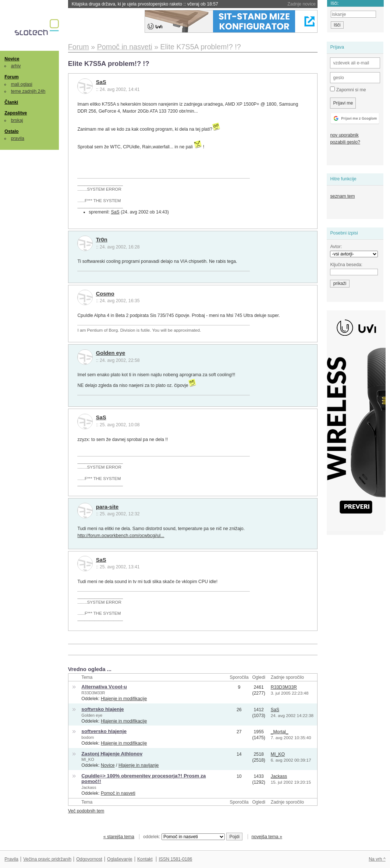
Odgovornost (89, 859)
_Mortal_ (280, 732)
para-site (107, 507)
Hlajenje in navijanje (139, 765)
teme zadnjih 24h (28, 91)
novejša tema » (267, 837)
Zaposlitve (16, 113)
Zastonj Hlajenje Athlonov (112, 754)
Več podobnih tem (86, 811)
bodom (88, 737)
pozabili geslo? (345, 142)
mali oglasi (22, 84)
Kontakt (145, 859)
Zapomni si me (348, 89)
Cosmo (105, 294)
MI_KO (88, 759)
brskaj (17, 120)
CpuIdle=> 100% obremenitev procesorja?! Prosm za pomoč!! (143, 779)
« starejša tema (119, 837)
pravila (18, 138)
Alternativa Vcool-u (104, 687)
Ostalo (11, 131)
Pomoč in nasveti (118, 793)
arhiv (16, 66)
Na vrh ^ (377, 859)
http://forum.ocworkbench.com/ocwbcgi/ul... (121, 536)
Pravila (11, 859)
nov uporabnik (344, 135)
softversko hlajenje (104, 731)
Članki (11, 102)
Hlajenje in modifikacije (124, 699)
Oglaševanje (120, 859)
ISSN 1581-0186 (175, 859)
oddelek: (184, 837)
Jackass (89, 787)
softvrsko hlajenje (102, 709)
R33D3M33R (93, 693)
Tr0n (102, 240)
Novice (12, 59)
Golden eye (111, 353)
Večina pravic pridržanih (47, 859)
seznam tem (342, 196)
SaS (101, 82)
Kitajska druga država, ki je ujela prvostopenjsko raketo (145, 4)
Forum (11, 77)
